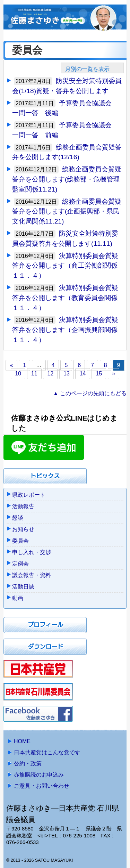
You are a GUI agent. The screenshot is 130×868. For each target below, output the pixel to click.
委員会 (20, 541)
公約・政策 (28, 764)
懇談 (18, 518)
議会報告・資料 (32, 575)
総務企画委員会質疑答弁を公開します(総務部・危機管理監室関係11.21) (67, 179)
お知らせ (23, 529)
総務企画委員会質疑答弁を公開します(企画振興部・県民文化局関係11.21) (67, 212)
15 (99, 374)
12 (50, 374)
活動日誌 (23, 587)
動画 (18, 598)
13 (67, 374)
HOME (22, 741)
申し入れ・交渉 (32, 552)
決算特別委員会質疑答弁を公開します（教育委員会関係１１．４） (65, 298)
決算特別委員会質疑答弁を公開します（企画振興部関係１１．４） (65, 330)
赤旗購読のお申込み (39, 775)
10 (18, 374)
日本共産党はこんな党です (47, 752)
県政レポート (29, 495)
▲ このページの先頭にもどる (90, 393)
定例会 (20, 564)
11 (34, 374)
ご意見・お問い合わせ (42, 786)
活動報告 (23, 506)
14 (83, 374)
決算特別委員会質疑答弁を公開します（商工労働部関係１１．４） (65, 266)
